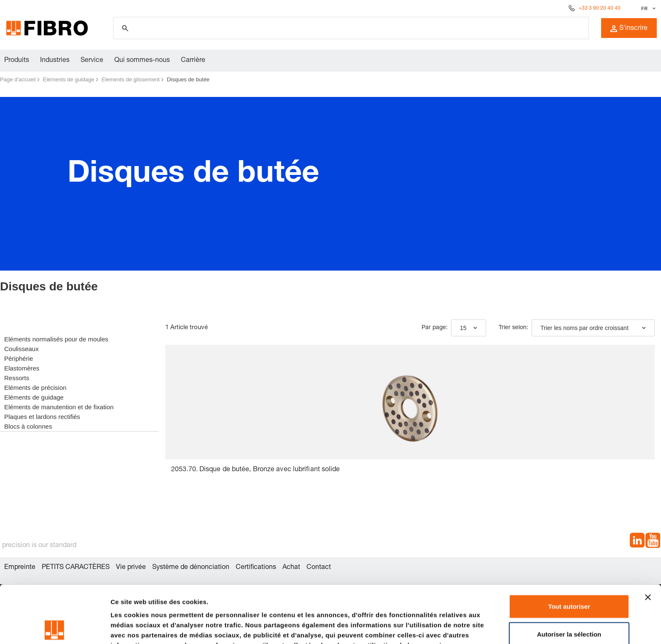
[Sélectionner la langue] (647, 8)
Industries (55, 61)
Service (92, 61)
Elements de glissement (131, 79)
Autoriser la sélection (569, 576)
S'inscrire (629, 29)
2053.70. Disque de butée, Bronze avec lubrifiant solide (256, 470)
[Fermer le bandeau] (648, 539)
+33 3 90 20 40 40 (600, 8)
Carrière (193, 61)
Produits (17, 61)
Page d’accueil (18, 79)
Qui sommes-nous (142, 61)
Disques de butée (188, 79)
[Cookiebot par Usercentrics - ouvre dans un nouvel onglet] (55, 628)
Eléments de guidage (69, 79)
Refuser (569, 604)
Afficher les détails (139, 627)
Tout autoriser (569, 549)
